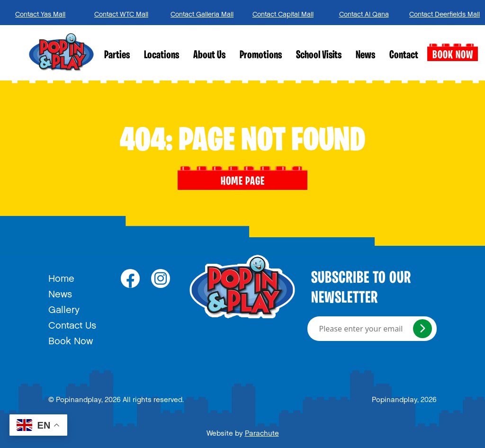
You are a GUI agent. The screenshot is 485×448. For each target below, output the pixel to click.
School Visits (319, 55)
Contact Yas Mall (40, 13)
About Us (209, 55)
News (365, 55)
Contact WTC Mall (121, 13)
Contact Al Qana (364, 13)
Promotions (261, 55)
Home (61, 276)
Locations (162, 55)
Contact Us (72, 323)
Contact (404, 55)
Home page (243, 178)
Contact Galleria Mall (202, 13)
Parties (117, 55)
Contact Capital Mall (283, 13)
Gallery (64, 307)
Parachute (262, 431)
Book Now (453, 53)
